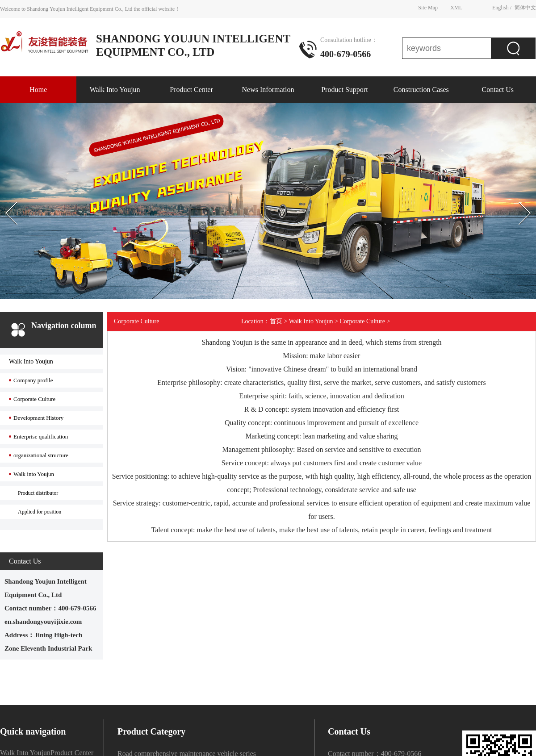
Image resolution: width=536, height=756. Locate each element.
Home (38, 90)
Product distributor (38, 493)
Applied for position (40, 512)
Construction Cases (421, 90)
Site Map (428, 7)
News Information (268, 90)
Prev (5, 194)
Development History (38, 418)
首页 (276, 321)
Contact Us (498, 90)
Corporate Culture (34, 399)
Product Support (344, 90)
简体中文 (525, 7)
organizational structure (41, 455)
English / (502, 7)
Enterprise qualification (41, 436)
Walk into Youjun (34, 474)
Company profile (33, 380)
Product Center (191, 90)
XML (456, 7)
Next (515, 194)
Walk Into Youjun (115, 90)
